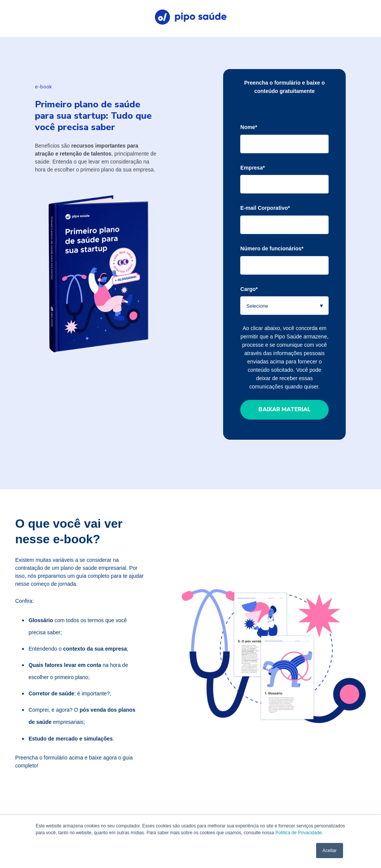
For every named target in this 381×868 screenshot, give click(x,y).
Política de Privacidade (299, 833)
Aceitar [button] (330, 851)
